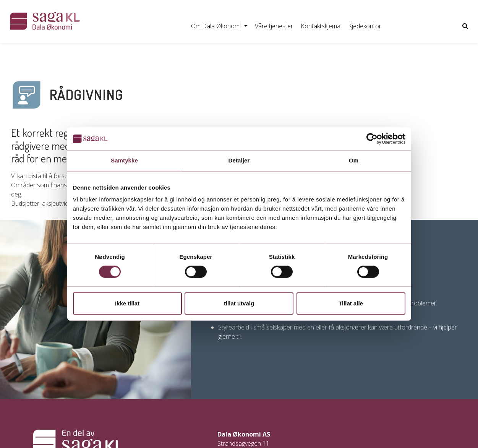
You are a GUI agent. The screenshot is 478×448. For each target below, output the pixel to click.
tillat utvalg (239, 303)
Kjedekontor (365, 26)
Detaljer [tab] (239, 160)
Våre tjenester (274, 26)
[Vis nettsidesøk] (465, 26)
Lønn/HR (86, 53)
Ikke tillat (127, 303)
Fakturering (126, 53)
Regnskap (48, 53)
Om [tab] (354, 160)
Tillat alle (351, 303)
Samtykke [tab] (124, 160)
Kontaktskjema (321, 26)
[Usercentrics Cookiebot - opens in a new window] (372, 139)
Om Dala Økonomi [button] (217, 26)
